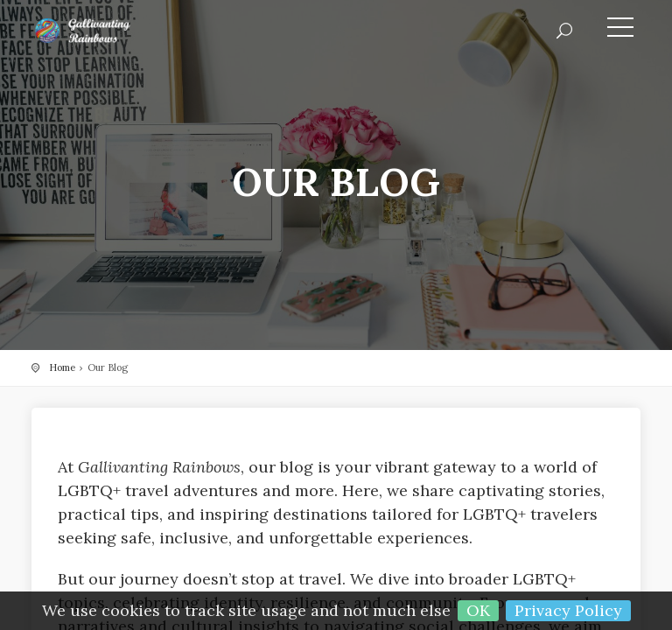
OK (478, 610)
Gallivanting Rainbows (110, 31)
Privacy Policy (568, 610)
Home (62, 367)
